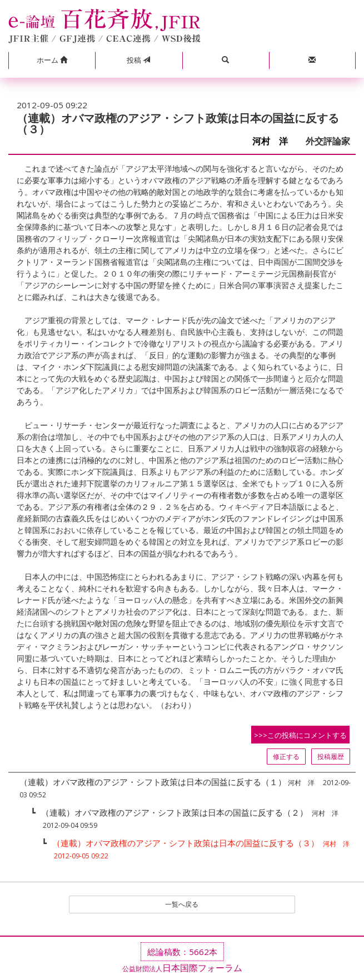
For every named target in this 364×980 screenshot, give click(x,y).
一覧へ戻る (182, 904)
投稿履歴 (331, 757)
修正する (286, 757)
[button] (52, 61)
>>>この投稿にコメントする (300, 735)
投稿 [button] (138, 60)
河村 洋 (275, 141)
